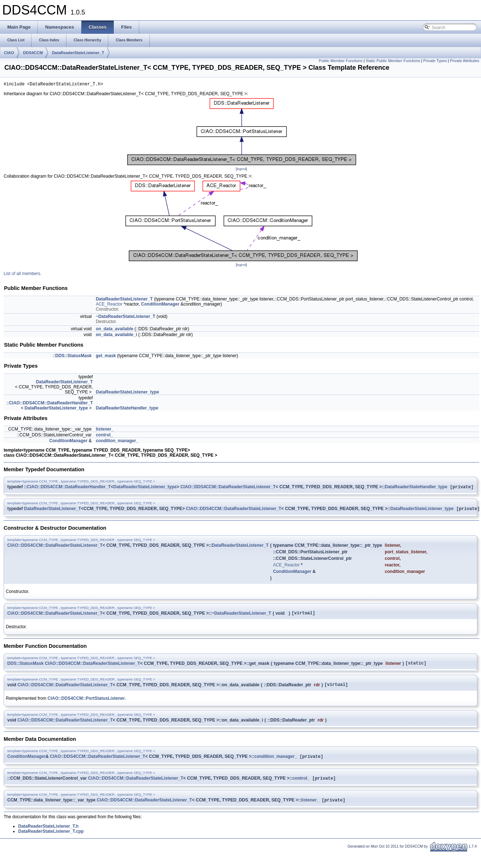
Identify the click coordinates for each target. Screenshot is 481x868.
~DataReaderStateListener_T (125, 318)
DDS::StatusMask (73, 357)
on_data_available (114, 330)
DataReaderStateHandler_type (127, 409)
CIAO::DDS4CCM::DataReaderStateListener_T (228, 489)
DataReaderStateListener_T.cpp (51, 839)
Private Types (435, 61)
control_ (104, 436)
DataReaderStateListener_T (78, 53)
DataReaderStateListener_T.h (48, 834)
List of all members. (23, 275)
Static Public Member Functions (393, 61)
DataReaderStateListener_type (127, 393)
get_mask (106, 357)
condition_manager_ (117, 442)
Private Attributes (464, 61)
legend (241, 170)
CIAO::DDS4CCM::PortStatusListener (86, 704)
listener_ (105, 430)
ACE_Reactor (109, 305)
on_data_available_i (116, 336)
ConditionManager (160, 305)
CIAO (9, 53)
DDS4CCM (33, 53)
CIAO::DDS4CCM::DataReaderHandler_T (51, 404)
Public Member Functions (341, 61)
